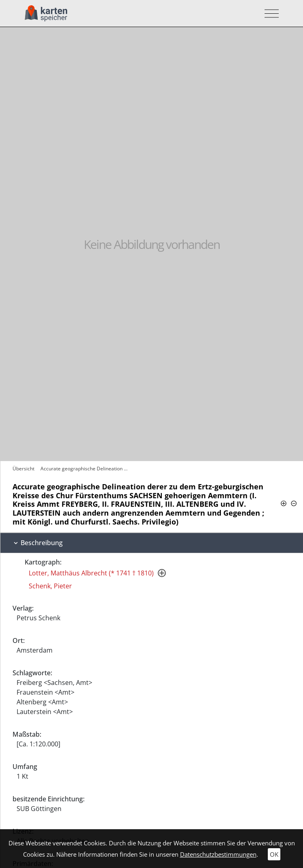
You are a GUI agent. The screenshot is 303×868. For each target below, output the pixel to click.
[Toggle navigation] (269, 14)
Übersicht (23, 469)
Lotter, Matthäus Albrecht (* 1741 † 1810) (91, 573)
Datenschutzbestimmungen (218, 854)
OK (274, 854)
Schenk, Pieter (50, 586)
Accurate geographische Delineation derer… (86, 469)
